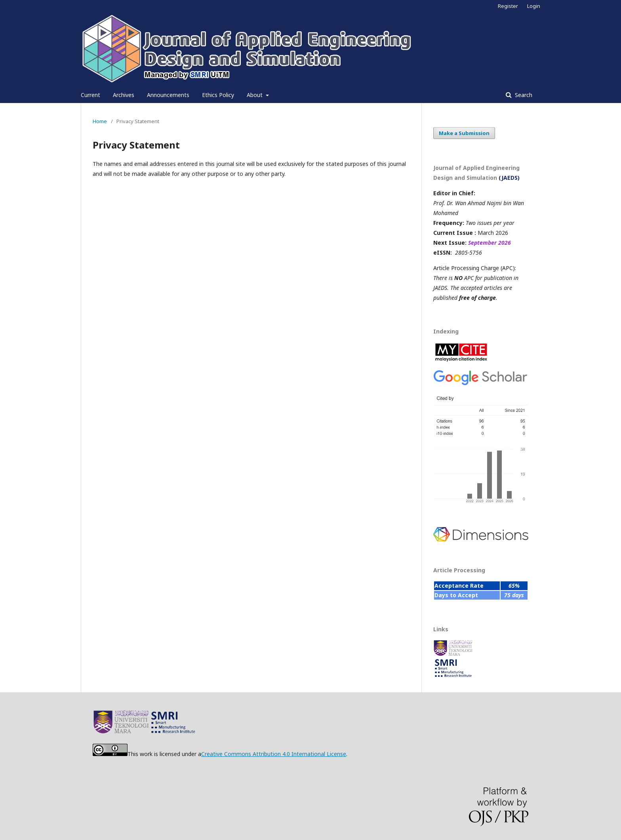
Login (534, 6)
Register (508, 6)
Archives (124, 95)
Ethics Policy (218, 95)
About (255, 95)
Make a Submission (464, 133)
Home (100, 121)
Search (523, 95)
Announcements (168, 95)
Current (90, 95)
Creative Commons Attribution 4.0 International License (274, 754)
